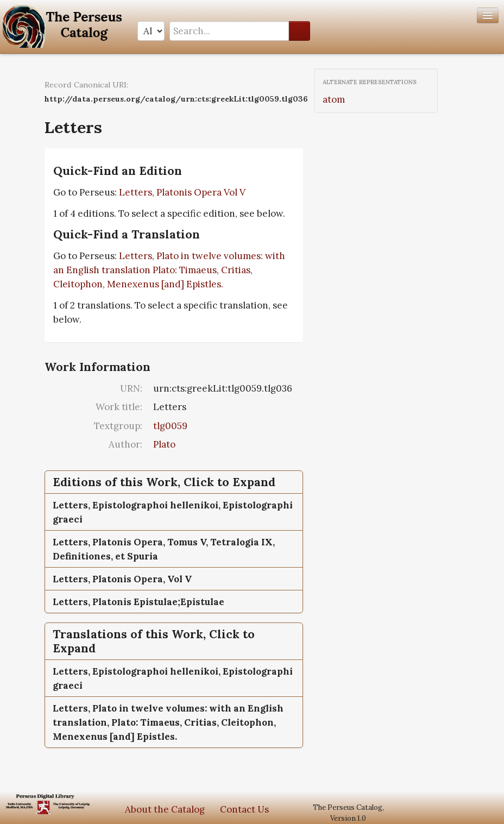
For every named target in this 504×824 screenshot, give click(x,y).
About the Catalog (165, 809)
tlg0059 (170, 426)
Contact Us (244, 809)
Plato (164, 444)
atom (334, 99)
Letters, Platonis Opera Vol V (182, 192)
